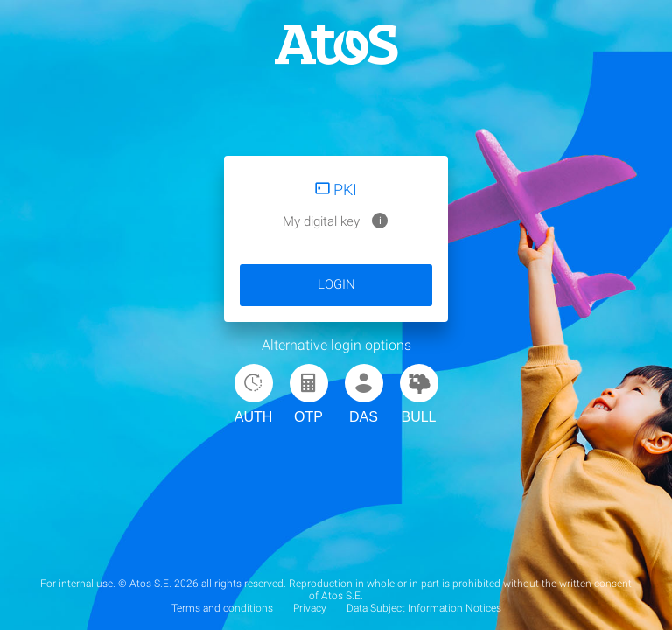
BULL (419, 394)
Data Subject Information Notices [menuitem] (424, 608)
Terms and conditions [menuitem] (222, 608)
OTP (309, 394)
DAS (364, 394)
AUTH (254, 394)
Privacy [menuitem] (310, 608)
